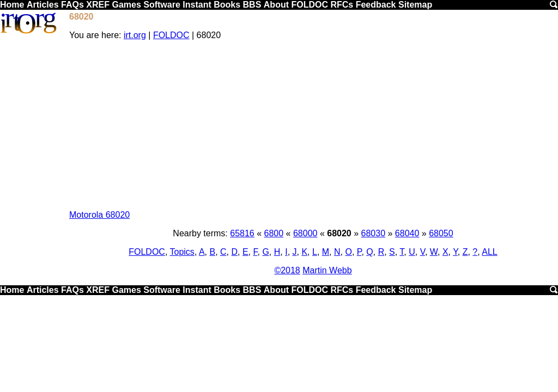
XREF (98, 5)
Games (126, 5)
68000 (305, 233)
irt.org (135, 35)
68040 (407, 233)
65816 (242, 233)
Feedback (376, 5)
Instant (197, 5)
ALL (489, 252)
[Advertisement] (313, 125)
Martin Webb (327, 270)
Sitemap (415, 5)
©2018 (287, 270)
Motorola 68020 (99, 215)
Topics (182, 252)
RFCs (342, 5)
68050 (441, 233)
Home (12, 5)
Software (162, 5)
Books (227, 5)
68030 (374, 233)
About (276, 5)
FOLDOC (310, 5)
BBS (252, 5)
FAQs (72, 5)
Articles (43, 5)
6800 (274, 233)
